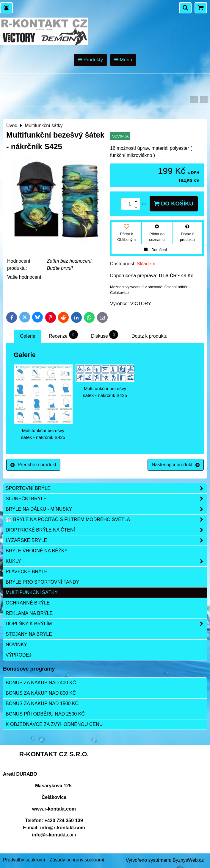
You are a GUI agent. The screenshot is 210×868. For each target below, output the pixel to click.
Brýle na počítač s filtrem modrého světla (106, 520)
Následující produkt (176, 465)
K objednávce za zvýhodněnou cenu (54, 724)
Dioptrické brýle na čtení (106, 530)
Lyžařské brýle (106, 540)
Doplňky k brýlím (106, 624)
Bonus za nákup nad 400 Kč (41, 683)
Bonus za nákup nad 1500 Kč (42, 703)
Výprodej (18, 655)
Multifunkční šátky (32, 592)
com (54, 835)
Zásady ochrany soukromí (77, 860)
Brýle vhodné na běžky (37, 551)
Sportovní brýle (106, 488)
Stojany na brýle (29, 634)
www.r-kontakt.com (54, 809)
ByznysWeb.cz (188, 860)
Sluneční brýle (106, 499)
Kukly (106, 561)
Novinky (16, 645)
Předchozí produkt (33, 465)
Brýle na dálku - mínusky (106, 509)
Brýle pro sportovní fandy (42, 582)
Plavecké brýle (26, 572)
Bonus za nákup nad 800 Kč (41, 693)
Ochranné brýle (28, 603)
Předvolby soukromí (24, 860)
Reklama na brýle (29, 613)
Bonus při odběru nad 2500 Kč (45, 714)
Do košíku (174, 204)
